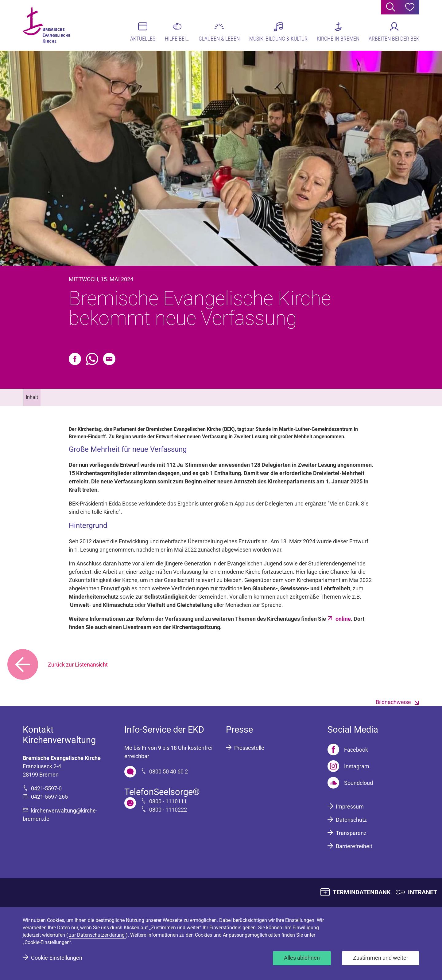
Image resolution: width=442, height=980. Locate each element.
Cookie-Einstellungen (57, 958)
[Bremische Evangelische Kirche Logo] (47, 25)
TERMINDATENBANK (362, 892)
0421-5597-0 (46, 788)
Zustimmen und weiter (381, 958)
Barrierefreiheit (354, 846)
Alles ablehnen (302, 958)
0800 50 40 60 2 (169, 771)
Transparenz (351, 833)
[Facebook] (348, 750)
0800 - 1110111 (168, 801)
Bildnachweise (393, 702)
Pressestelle (249, 748)
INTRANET (423, 892)
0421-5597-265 (49, 797)
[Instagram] (348, 766)
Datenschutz (351, 820)
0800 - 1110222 (168, 810)
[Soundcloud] (350, 783)
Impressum (350, 807)
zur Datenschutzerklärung (97, 935)
